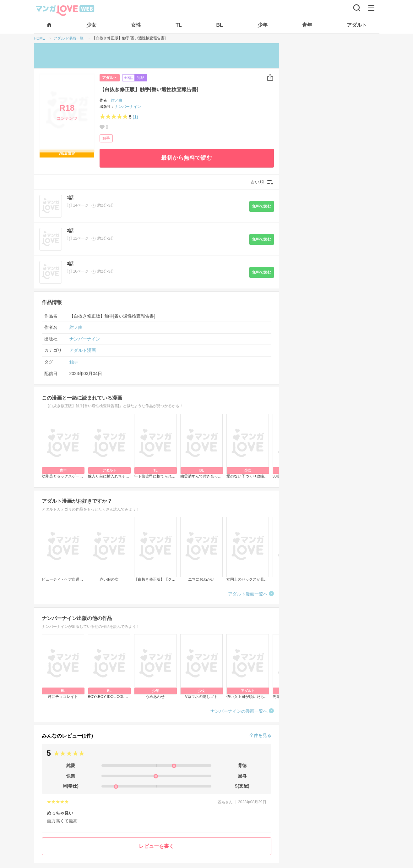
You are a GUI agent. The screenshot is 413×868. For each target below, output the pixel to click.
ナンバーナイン (128, 107)
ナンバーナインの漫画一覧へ (239, 711)
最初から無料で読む (187, 158)
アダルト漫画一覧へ (248, 594)
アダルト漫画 (83, 350)
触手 (106, 138)
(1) (135, 117)
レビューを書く (156, 846)
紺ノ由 (117, 100)
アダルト (110, 78)
